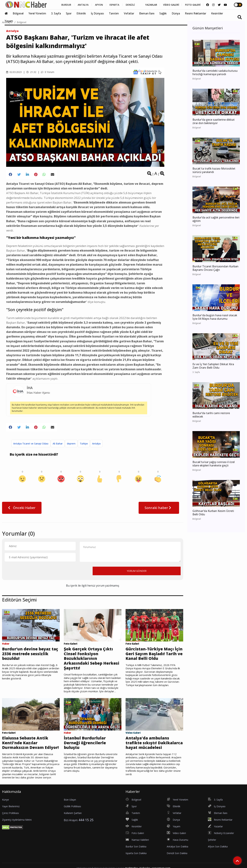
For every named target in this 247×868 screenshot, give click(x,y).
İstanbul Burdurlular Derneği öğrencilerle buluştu (85, 743)
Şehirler (212, 840)
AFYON (99, 5)
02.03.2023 (14, 72)
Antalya (12, 31)
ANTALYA (83, 5)
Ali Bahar (58, 444)
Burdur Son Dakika (136, 846)
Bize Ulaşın (70, 800)
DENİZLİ (130, 5)
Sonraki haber (159, 508)
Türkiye (84, 444)
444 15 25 (86, 820)
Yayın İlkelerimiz (11, 806)
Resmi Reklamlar (196, 13)
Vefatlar (129, 13)
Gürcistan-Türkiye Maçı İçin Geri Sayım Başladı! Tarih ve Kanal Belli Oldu (154, 654)
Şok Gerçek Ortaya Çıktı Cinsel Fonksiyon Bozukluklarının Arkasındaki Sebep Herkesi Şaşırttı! (92, 658)
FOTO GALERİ (193, 5)
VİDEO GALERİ (171, 5)
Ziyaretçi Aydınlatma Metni (17, 820)
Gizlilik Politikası (72, 806)
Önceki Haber (22, 508)
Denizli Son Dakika (177, 853)
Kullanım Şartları (73, 813)
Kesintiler (217, 13)
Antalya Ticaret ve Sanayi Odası (31, 444)
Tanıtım (114, 13)
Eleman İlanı (147, 13)
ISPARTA (114, 5)
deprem (71, 444)
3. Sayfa (56, 13)
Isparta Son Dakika (136, 853)
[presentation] (31, 571)
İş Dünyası (97, 13)
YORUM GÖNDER (137, 571)
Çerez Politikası (10, 813)
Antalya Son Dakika (177, 846)
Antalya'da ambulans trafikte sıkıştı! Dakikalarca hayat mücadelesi (154, 743)
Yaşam (9, 21)
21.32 (31, 72)
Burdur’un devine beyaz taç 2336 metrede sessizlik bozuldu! (30, 654)
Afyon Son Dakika (218, 846)
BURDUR (66, 5)
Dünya (176, 13)
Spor (69, 13)
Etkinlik (81, 13)
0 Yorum (48, 72)
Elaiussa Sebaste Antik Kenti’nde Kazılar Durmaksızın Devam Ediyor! (30, 743)
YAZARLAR (151, 5)
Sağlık (163, 13)
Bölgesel (18, 13)
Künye (5, 800)
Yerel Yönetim (37, 13)
